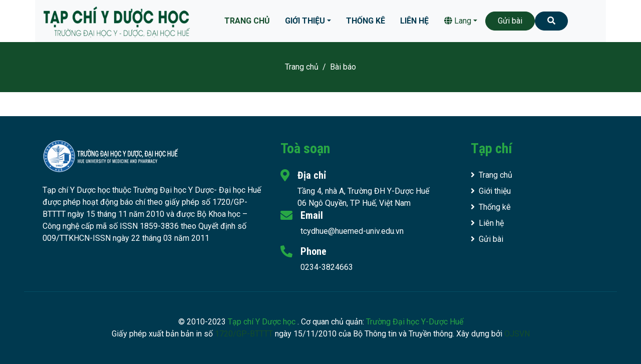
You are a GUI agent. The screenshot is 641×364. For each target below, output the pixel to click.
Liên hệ (414, 21)
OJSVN (517, 334)
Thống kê (366, 21)
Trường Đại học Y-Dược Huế (415, 322)
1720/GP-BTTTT (244, 334)
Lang (458, 21)
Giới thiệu (305, 21)
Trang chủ (247, 21)
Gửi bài (510, 21)
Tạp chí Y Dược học (263, 322)
